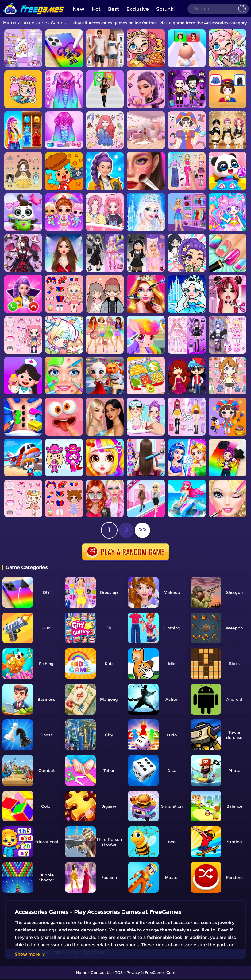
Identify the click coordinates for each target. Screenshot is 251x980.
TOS (119, 972)
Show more (31, 954)
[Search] (218, 9)
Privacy (133, 972)
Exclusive (138, 9)
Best (114, 9)
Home (10, 23)
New (79, 9)
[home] (34, 2)
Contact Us (101, 972)
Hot (96, 9)
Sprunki (165, 9)
